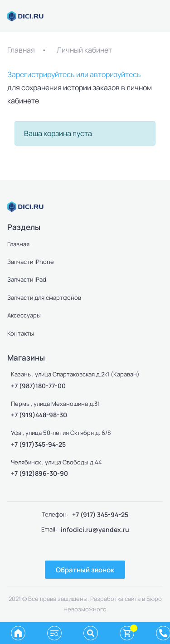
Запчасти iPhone (31, 262)
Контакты (21, 333)
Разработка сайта (115, 599)
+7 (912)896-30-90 (39, 473)
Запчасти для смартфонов (44, 298)
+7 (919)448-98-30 (39, 415)
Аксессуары (24, 315)
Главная (21, 50)
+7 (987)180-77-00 (38, 386)
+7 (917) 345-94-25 (100, 515)
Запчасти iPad (27, 279)
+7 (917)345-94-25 (38, 444)
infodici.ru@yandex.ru (95, 529)
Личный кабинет (84, 50)
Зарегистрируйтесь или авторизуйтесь (74, 74)
